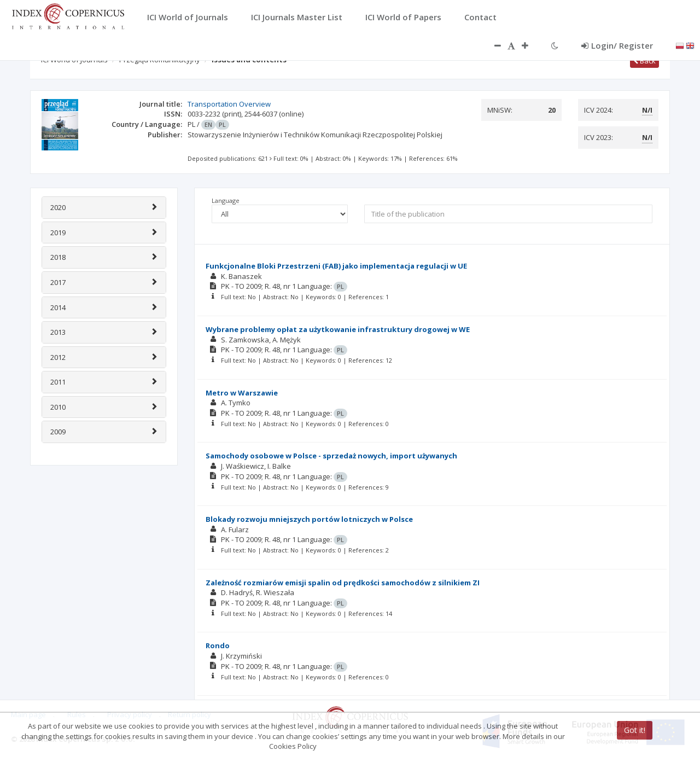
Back (644, 61)
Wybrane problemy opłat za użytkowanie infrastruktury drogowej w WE (338, 329)
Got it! (635, 730)
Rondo (218, 645)
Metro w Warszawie (242, 393)
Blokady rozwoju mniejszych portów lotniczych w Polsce (309, 519)
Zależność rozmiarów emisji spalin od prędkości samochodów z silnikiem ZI (343, 583)
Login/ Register (617, 45)
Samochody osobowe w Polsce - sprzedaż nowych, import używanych (331, 456)
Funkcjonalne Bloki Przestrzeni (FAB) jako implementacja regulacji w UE (336, 266)
